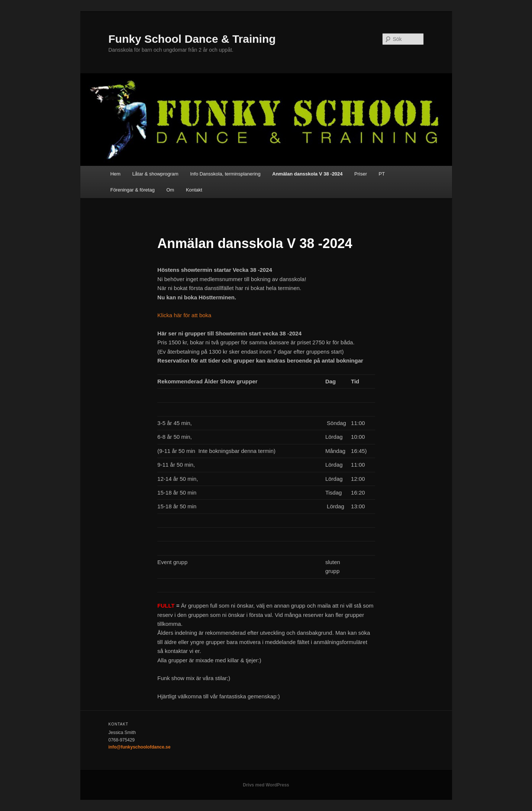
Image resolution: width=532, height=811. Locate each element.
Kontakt (194, 190)
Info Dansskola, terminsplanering (225, 174)
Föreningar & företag (133, 190)
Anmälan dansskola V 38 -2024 (307, 174)
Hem (115, 174)
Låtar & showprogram (155, 174)
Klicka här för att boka (184, 315)
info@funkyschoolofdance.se (140, 747)
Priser (361, 174)
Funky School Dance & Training (192, 39)
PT (382, 174)
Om (170, 190)
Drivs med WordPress (266, 785)
